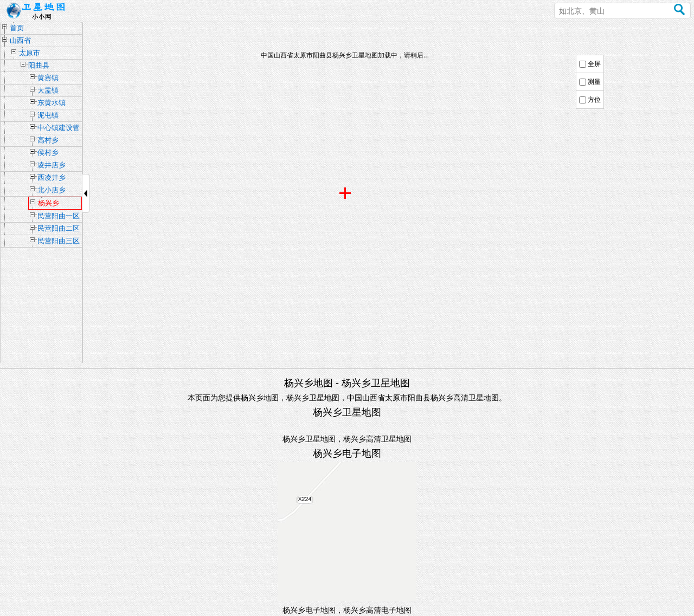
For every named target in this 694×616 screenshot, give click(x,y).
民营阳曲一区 (59, 216)
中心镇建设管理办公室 (59, 129)
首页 (17, 28)
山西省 (20, 40)
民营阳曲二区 (59, 228)
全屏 (594, 64)
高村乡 (48, 140)
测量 (594, 82)
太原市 (30, 53)
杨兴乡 (49, 203)
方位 (594, 100)
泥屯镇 (48, 115)
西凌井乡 (52, 177)
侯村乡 (48, 153)
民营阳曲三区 (59, 241)
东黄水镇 (52, 103)
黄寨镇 (48, 78)
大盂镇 (48, 90)
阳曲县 (39, 65)
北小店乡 (52, 190)
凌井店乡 (52, 165)
